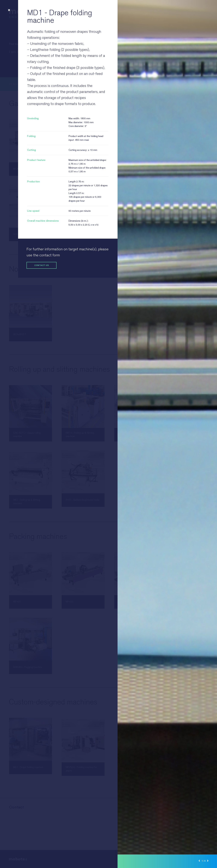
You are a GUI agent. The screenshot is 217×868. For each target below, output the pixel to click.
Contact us (38, 265)
